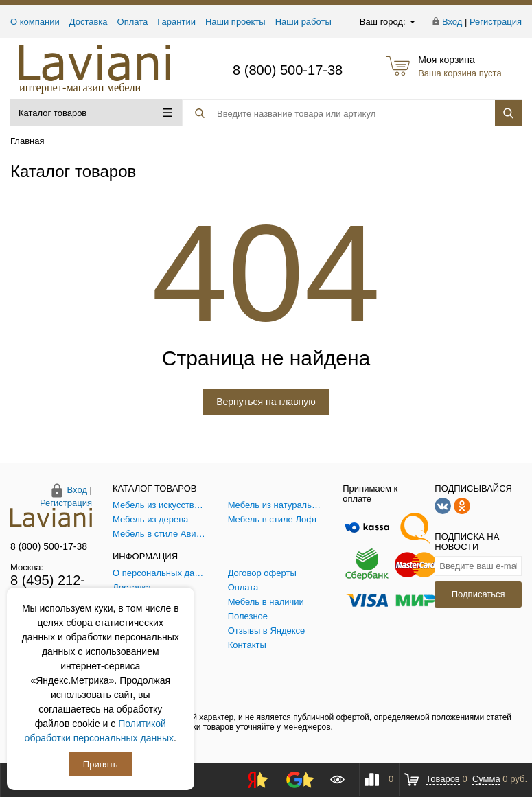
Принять (101, 764)
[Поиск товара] (327, 113)
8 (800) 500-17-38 (288, 70)
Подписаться (478, 594)
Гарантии (176, 22)
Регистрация (496, 22)
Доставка (89, 22)
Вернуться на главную (266, 402)
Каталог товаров (95, 113)
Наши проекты (235, 22)
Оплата (133, 22)
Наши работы (303, 22)
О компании (35, 22)
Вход (452, 22)
